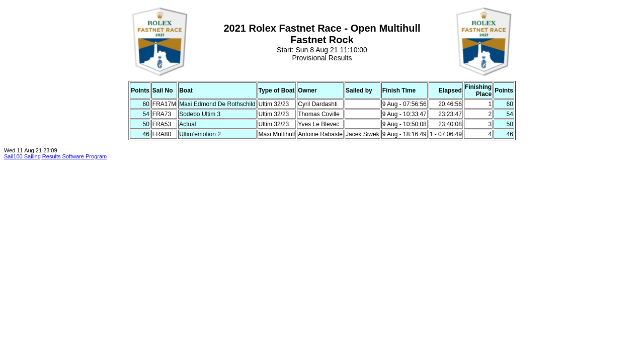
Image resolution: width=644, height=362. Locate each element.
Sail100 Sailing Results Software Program (55, 156)
